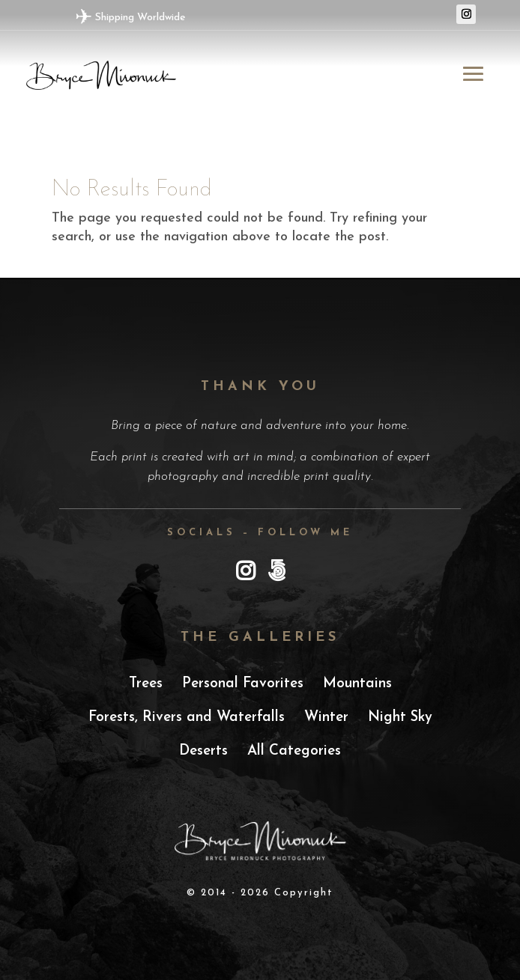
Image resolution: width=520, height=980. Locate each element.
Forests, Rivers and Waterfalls (187, 718)
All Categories (294, 751)
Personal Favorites (243, 684)
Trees (146, 684)
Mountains (357, 684)
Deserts (203, 751)
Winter (326, 718)
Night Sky (400, 718)
